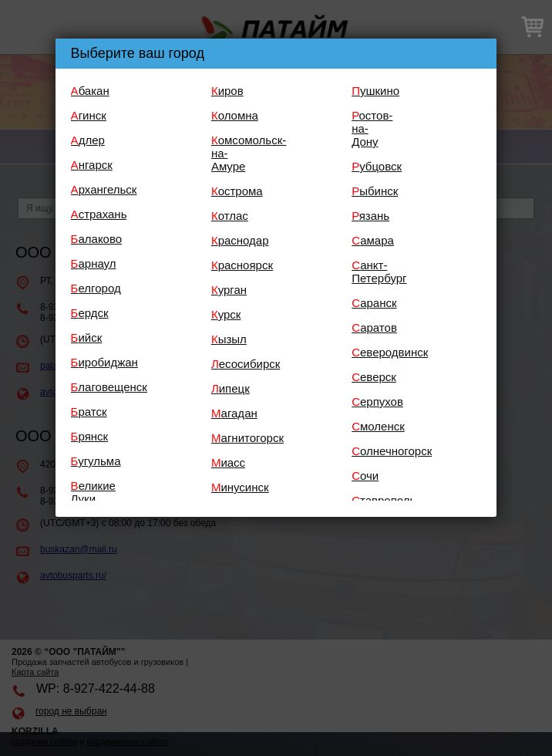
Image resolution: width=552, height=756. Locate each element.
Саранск (374, 303)
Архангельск (104, 189)
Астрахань (99, 214)
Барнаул (94, 263)
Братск (89, 412)
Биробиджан (104, 362)
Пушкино (375, 91)
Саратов (374, 327)
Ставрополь (384, 500)
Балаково (97, 239)
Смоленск (378, 426)
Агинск (89, 115)
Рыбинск (375, 191)
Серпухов (377, 402)
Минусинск (240, 487)
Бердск (90, 313)
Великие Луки (93, 492)
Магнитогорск (247, 438)
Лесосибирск (246, 364)
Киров (227, 91)
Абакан (90, 91)
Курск (226, 314)
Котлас (230, 216)
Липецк (231, 388)
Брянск (90, 436)
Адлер (88, 140)
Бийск (87, 337)
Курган (229, 290)
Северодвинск (390, 352)
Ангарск (92, 165)
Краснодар (240, 240)
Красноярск (242, 265)
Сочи (365, 476)
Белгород (96, 288)
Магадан (234, 413)
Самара (373, 240)
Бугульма (96, 461)
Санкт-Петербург (379, 272)
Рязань (370, 216)
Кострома (237, 191)
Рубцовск (377, 166)
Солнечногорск (392, 451)
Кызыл (229, 339)
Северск (374, 377)
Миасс (228, 462)
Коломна (235, 115)
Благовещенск (109, 387)
